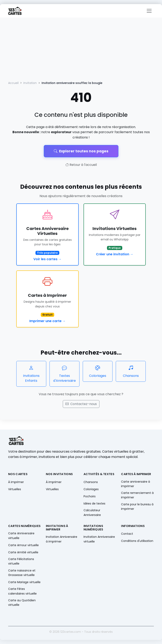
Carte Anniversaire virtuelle (21, 536)
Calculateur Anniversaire (92, 512)
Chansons (131, 371)
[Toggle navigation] (149, 11)
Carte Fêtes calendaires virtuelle (22, 591)
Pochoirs (90, 496)
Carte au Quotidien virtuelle (22, 603)
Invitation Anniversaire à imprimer (62, 539)
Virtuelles (15, 489)
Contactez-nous (81, 404)
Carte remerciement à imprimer (137, 495)
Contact (127, 534)
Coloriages (98, 371)
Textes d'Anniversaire (64, 374)
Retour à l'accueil (81, 165)
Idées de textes (94, 503)
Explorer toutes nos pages (81, 151)
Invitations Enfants (31, 374)
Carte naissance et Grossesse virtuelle (22, 573)
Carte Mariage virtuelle (24, 582)
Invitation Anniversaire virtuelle (99, 539)
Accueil (13, 83)
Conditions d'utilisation (137, 541)
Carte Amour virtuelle (23, 545)
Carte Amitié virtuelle (23, 552)
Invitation (30, 83)
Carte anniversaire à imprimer (136, 484)
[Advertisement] (81, 48)
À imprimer (16, 482)
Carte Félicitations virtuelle (21, 561)
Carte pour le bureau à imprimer (137, 507)
